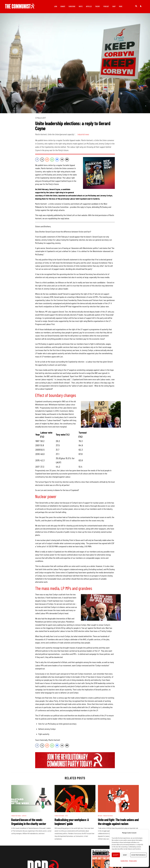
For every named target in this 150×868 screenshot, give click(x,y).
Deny (125, 855)
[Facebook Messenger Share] (57, 160)
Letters (24, 816)
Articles (89, 6)
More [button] (121, 6)
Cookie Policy (124, 861)
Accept (116, 855)
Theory (98, 6)
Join (56, 6)
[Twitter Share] (42, 160)
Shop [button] (114, 6)
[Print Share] (67, 160)
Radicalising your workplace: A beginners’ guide (72, 822)
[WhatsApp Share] (52, 160)
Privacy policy (133, 861)
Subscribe (72, 6)
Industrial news (83, 134)
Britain (100, 816)
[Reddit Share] (47, 160)
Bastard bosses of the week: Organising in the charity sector (29, 822)
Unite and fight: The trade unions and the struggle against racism (118, 822)
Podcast (106, 6)
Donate (63, 6)
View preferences (138, 855)
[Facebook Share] (37, 160)
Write (81, 6)
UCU (67, 816)
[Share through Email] (62, 160)
